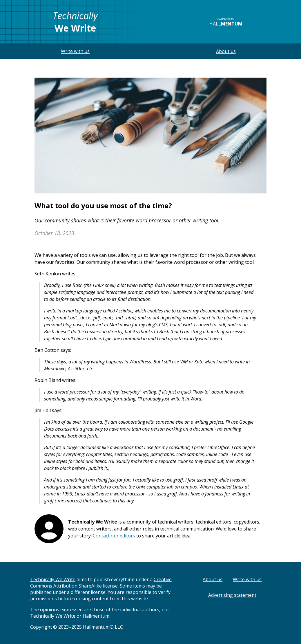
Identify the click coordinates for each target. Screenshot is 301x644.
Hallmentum (96, 627)
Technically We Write (53, 579)
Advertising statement (232, 595)
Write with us (75, 51)
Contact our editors (114, 536)
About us (226, 51)
